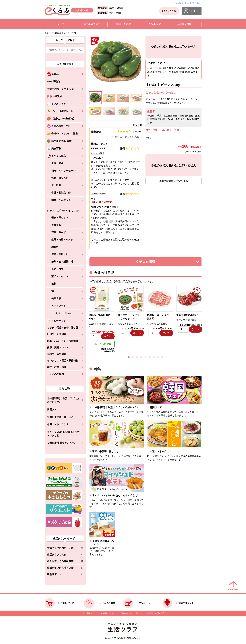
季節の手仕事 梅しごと (60, 417)
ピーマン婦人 (98, 153)
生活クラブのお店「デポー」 (63, 549)
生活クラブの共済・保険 (63, 568)
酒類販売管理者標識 (156, 613)
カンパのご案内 (55, 374)
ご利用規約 (90, 613)
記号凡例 (137, 125)
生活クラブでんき (63, 555)
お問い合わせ (108, 613)
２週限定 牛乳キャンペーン (62, 443)
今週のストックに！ (58, 424)
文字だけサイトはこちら (188, 3)
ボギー (94, 199)
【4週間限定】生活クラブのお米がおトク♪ (63, 400)
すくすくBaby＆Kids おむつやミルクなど (64, 434)
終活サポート (63, 575)
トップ (48, 33)
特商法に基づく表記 (131, 613)
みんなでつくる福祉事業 (63, 562)
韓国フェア (53, 409)
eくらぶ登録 (169, 11)
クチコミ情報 (150, 263)
